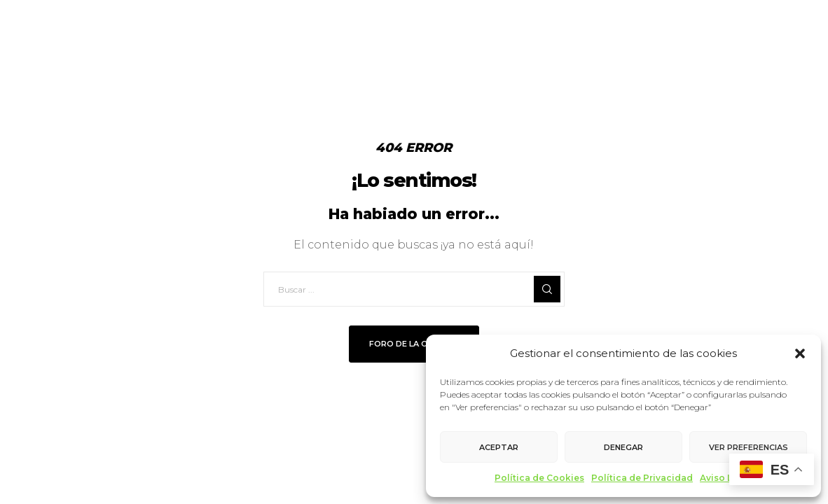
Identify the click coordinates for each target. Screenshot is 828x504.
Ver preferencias (748, 447)
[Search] (547, 289)
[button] (800, 353)
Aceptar (499, 447)
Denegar (623, 447)
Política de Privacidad (642, 478)
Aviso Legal (726, 478)
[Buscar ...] (414, 289)
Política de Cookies (539, 478)
